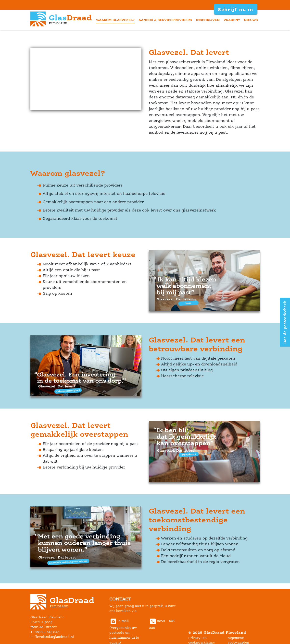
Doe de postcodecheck (285, 322)
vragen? (232, 20)
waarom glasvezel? (115, 20)
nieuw (251, 20)
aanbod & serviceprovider (165, 20)
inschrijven (208, 20)
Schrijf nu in (236, 9)
